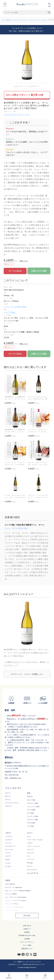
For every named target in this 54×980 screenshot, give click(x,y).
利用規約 (27, 932)
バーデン (8, 863)
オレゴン (30, 866)
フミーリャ (30, 859)
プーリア (8, 853)
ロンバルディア (10, 846)
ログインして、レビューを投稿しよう (27, 674)
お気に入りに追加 (39, 271)
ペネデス (30, 843)
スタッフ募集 (27, 945)
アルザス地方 (31, 823)
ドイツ (7, 860)
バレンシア (30, 850)
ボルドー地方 (31, 800)
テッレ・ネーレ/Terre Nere (15, 307)
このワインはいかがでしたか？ (17, 114)
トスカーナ (9, 836)
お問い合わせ (27, 926)
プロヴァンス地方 (33, 820)
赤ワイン (8, 796)
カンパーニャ (9, 850)
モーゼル (8, 866)
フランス (30, 797)
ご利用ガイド (27, 929)
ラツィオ (8, 843)
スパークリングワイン (12, 803)
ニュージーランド (33, 873)
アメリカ (30, 863)
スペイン (30, 833)
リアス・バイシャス (33, 846)
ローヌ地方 (30, 813)
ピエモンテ (9, 840)
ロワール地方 (31, 810)
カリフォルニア (32, 870)
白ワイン (8, 800)
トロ (28, 856)
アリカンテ (30, 853)
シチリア (8, 856)
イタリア (44, 20)
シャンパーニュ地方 (33, 807)
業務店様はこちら (27, 949)
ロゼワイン (9, 806)
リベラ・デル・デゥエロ (35, 840)
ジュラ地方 (30, 826)
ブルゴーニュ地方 (33, 803)
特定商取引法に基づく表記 (27, 935)
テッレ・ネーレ (34, 20)
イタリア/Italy (10, 312)
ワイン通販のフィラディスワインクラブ (15, 20)
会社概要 (27, 939)
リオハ (29, 836)
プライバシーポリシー (27, 942)
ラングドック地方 (33, 816)
